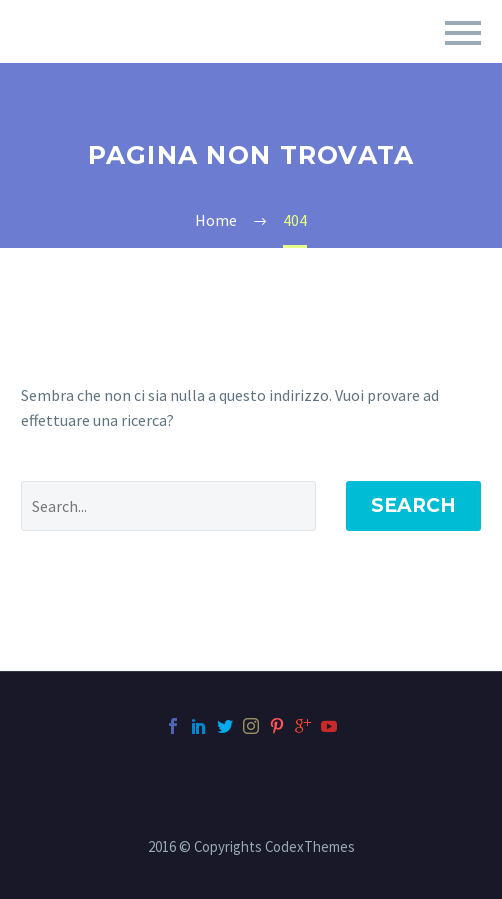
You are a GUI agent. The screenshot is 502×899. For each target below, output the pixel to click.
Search (413, 505)
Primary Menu (463, 33)
